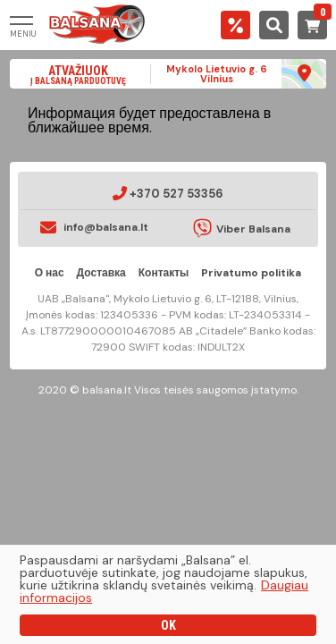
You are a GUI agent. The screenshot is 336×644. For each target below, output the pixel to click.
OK (168, 625)
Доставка (101, 273)
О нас (50, 273)
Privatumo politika (251, 273)
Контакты (164, 273)
